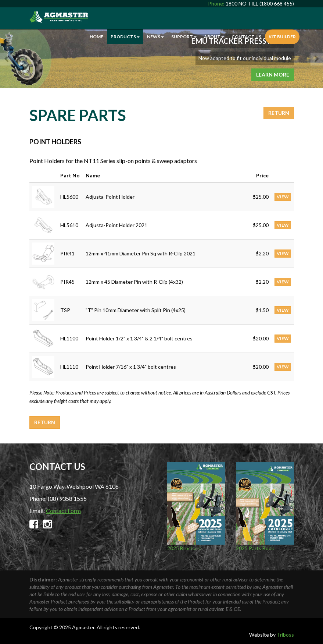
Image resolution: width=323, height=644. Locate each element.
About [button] (214, 37)
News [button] (155, 37)
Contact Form (63, 511)
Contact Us (246, 37)
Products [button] (125, 37)
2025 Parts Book (265, 507)
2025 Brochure (196, 507)
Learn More (273, 75)
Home (96, 37)
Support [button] (184, 37)
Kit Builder (282, 37)
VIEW (283, 197)
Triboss (285, 635)
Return (279, 113)
